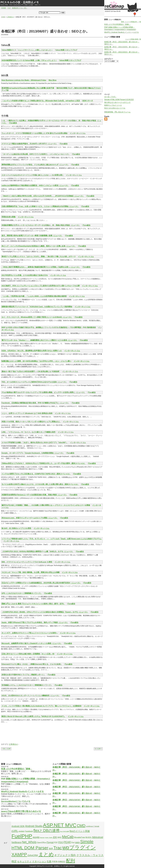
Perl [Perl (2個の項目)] (73, 842)
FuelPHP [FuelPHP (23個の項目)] (22, 836)
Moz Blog (53, 80)
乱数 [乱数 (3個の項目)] (49, 861)
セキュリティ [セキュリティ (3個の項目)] (24, 861)
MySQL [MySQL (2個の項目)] (89, 837)
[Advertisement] (52, 24)
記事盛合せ (13, 744)
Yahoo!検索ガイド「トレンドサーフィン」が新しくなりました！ (27, 50)
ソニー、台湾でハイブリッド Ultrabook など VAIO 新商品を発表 (27, 413)
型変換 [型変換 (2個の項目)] (55, 862)
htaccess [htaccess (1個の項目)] (42, 837)
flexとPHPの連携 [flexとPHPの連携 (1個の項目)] (65, 831)
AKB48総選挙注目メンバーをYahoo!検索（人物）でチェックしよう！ (29, 60)
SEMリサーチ (88, 101)
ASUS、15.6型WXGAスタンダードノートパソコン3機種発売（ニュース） (31, 696)
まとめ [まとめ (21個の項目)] (46, 854)
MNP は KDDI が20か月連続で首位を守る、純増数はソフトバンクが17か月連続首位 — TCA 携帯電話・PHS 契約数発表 (49, 327)
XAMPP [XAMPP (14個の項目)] (19, 854)
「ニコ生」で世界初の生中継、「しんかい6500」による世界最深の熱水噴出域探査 (34, 296)
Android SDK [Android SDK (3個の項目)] (18, 826)
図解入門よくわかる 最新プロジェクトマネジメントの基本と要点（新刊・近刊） (33, 604)
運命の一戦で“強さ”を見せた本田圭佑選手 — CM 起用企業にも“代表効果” (31, 371)
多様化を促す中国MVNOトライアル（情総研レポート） (23, 675)
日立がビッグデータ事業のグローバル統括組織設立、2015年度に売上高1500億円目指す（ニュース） (41, 583)
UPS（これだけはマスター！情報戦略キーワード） (22, 593)
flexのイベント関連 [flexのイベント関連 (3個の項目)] (80, 831)
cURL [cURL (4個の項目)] (15, 831)
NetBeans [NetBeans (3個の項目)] (16, 842)
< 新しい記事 (6, 749)
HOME (4, 8)
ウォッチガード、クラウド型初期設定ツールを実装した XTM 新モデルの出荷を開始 (34, 133)
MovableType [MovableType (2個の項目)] (79, 837)
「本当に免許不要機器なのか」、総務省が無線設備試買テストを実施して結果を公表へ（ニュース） (41, 267)
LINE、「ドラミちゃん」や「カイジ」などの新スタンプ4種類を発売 (28, 432)
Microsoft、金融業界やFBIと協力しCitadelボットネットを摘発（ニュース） (32, 643)
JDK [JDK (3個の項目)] (55, 837)
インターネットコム (78, 133)
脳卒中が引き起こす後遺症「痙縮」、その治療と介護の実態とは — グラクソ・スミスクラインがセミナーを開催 (46, 505)
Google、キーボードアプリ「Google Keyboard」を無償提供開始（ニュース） (33, 453)
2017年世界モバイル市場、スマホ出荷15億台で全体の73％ (25, 275)
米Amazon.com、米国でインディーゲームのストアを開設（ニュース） (30, 518)
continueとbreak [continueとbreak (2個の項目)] (92, 826)
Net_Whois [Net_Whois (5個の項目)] (29, 842)
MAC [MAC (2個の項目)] (60, 837)
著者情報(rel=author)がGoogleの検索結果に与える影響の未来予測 (28, 88)
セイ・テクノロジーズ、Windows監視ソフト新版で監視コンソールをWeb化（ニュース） (37, 317)
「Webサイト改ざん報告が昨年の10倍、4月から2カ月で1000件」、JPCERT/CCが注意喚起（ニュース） (43, 196)
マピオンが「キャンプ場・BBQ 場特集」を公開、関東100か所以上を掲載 (31, 572)
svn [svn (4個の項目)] (51, 848)
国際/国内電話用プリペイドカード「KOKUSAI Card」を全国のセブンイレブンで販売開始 (37, 307)
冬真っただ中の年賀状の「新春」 (17, 769)
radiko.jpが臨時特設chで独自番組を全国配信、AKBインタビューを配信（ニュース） (35, 185)
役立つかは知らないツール (115, 108)
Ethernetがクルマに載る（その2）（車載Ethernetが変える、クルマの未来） (32, 664)
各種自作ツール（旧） (20, 8)
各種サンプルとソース (113, 105)
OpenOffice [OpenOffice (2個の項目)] (41, 842)
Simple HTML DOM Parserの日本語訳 (119, 100)
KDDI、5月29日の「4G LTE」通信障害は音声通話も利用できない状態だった (32, 351)
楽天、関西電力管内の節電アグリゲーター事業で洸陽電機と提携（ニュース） (32, 236)
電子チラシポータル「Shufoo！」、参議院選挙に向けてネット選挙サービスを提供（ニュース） (40, 340)
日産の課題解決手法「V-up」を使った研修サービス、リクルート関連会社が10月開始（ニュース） (40, 206)
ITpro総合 (13, 123)
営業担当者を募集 (9, 217)
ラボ (9, 8)
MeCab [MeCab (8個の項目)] (68, 837)
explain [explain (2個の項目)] (21, 831)
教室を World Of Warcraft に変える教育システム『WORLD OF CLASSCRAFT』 (34, 716)
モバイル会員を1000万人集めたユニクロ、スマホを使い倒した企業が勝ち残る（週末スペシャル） (40, 484)
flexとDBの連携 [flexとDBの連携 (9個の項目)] (47, 831)
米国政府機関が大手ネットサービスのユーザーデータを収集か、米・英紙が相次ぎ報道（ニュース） (41, 225)
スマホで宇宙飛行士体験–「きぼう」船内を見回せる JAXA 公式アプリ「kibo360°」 (35, 443)
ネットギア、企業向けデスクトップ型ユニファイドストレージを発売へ (30, 633)
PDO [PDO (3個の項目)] (61, 842)
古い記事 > (98, 749)
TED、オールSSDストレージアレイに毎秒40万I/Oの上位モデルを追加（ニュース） (34, 382)
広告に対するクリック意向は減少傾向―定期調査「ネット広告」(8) (28, 654)
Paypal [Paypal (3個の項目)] (50, 842)
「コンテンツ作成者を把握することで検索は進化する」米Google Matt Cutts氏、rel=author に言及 (41, 101)
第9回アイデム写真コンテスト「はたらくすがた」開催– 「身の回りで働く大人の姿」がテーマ (39, 256)
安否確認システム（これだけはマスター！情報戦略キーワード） (27, 685)
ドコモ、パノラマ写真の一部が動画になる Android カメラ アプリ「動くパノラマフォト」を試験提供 (41, 706)
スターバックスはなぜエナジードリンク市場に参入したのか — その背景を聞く (33, 175)
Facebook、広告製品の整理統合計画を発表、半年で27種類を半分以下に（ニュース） (35, 403)
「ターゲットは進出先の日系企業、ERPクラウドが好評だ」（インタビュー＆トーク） (36, 154)
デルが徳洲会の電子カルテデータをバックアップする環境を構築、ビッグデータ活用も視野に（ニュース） (44, 392)
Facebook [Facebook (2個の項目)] (29, 831)
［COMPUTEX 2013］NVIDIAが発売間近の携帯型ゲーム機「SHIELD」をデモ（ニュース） (38, 551)
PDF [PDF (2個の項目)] (56, 842)
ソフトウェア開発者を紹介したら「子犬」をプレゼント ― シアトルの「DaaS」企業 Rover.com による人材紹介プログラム (52, 539)
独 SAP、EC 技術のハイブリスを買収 (16, 528)
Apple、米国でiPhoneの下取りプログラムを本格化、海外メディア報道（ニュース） (35, 622)
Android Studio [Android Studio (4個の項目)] (34, 826)
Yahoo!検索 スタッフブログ (66, 50)
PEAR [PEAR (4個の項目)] (67, 842)
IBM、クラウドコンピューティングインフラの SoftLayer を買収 (27, 562)
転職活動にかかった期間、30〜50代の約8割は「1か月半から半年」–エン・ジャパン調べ (36, 361)
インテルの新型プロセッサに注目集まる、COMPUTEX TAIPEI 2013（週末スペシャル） (36, 474)
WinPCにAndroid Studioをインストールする (22, 791)
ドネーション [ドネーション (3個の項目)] (39, 861)
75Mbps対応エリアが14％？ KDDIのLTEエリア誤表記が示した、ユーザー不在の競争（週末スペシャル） (44, 463)
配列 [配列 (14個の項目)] (70, 861)
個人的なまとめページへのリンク (117, 102)
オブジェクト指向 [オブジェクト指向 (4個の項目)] (65, 855)
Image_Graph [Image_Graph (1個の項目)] (49, 837)
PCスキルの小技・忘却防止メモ (20, 2)
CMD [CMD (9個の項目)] (81, 826)
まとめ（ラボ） (110, 97)
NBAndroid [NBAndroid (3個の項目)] (98, 837)
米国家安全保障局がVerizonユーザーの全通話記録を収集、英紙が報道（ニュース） (34, 495)
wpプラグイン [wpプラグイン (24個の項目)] (79, 847)
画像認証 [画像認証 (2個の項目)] (62, 862)
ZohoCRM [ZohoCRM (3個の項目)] (33, 855)
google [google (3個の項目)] (36, 837)
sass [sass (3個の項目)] (77, 842)
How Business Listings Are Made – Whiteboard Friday (24, 80)
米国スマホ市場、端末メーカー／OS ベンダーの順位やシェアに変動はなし (31, 422)
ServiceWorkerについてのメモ (16, 801)
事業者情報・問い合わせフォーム (117, 112)
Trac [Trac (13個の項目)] (58, 848)
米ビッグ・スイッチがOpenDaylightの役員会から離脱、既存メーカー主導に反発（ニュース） (39, 246)
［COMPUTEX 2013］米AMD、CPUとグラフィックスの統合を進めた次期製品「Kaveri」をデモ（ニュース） (45, 612)
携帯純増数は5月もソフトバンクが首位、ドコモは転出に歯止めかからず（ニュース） (35, 165)
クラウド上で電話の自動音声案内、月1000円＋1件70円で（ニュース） (29, 144)
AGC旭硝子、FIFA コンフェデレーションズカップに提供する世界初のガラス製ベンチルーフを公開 (41, 286)
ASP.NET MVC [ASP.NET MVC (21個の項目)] (60, 825)
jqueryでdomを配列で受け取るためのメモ (21, 811)
